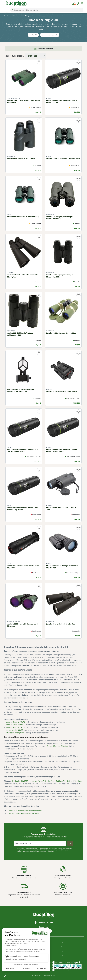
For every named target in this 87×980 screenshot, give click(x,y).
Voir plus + (10, 855)
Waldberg (78, 781)
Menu (6, 10)
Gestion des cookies (50, 975)
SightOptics (68, 781)
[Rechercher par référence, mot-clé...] (47, 10)
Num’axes (38, 781)
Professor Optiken (55, 781)
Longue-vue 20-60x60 (14, 730)
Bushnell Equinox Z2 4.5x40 (58, 746)
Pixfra (45, 781)
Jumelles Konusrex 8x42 (15, 725)
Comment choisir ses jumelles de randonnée (25, 811)
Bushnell (16, 781)
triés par (21, 56)
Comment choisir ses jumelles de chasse (23, 813)
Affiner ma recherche (45, 49)
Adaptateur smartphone (15, 733)
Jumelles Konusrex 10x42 (15, 722)
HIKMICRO (24, 781)
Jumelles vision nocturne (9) (50, 35)
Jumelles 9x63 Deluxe (14, 727)
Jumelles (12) (33, 35)
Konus (31, 781)
